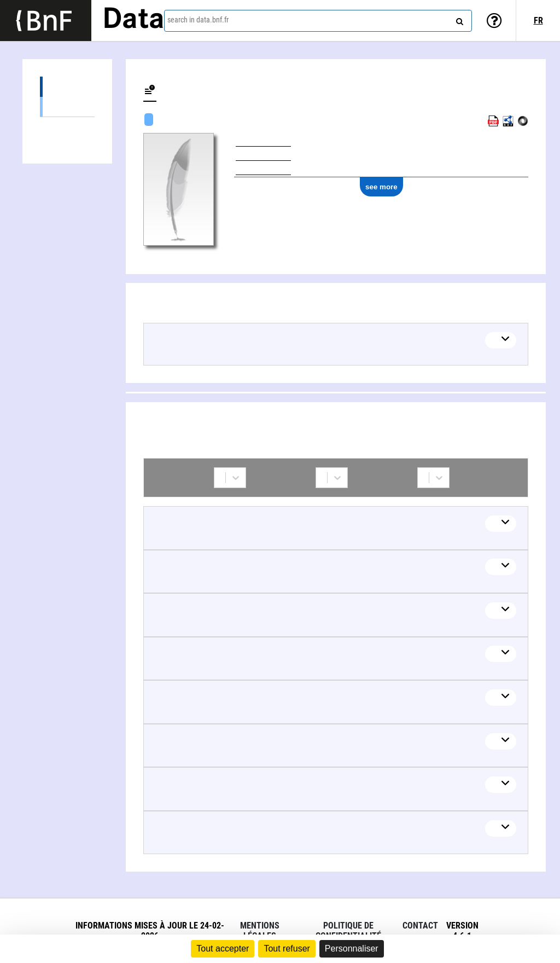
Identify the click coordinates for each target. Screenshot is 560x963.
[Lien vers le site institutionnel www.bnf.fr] (46, 21)
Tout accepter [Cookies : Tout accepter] (223, 949)
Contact (420, 926)
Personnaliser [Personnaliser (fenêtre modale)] (352, 949)
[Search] (458, 19)
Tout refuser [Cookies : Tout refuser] (287, 949)
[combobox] (318, 21)
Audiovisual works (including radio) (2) (67, 106)
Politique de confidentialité (348, 931)
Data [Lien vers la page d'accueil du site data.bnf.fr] (133, 20)
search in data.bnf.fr (198, 20)
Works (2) (67, 87)
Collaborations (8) (67, 127)
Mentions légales (260, 931)
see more (381, 187)
